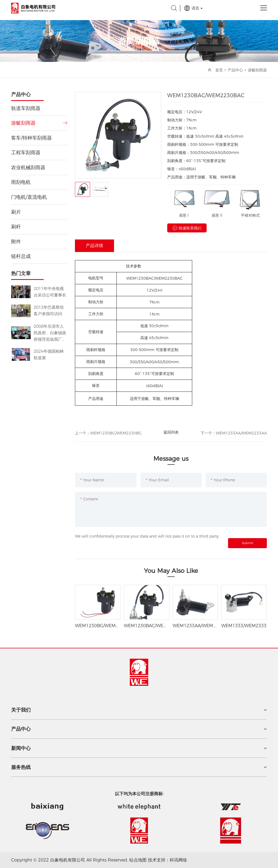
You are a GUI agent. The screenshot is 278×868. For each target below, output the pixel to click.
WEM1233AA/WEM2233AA (241, 433)
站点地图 (138, 860)
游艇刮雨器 (257, 70)
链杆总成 (21, 256)
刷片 (16, 212)
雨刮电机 (21, 182)
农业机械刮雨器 (28, 168)
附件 (16, 242)
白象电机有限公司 (33, 8)
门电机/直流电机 (29, 197)
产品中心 (235, 70)
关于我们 (21, 710)
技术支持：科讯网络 (168, 860)
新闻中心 (21, 748)
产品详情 (94, 246)
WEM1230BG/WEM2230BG (116, 433)
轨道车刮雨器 (26, 108)
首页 (219, 70)
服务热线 (21, 767)
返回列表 (171, 432)
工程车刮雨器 (26, 153)
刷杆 (16, 227)
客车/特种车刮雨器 (31, 138)
